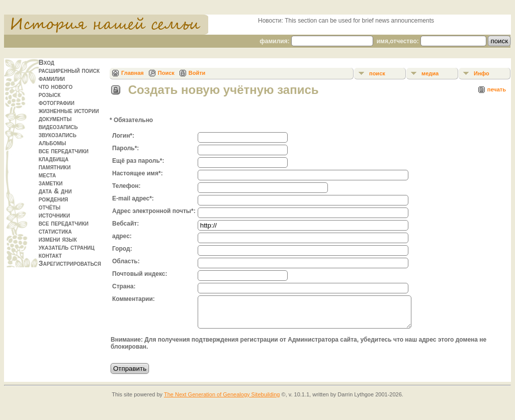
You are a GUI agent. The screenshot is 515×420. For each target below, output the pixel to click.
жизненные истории (69, 111)
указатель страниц (67, 247)
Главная (133, 73)
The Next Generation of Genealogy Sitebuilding (222, 400)
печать (497, 89)
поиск (377, 73)
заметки (51, 183)
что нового (56, 86)
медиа (430, 73)
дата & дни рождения (55, 195)
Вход (47, 62)
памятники (55, 167)
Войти (197, 73)
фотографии (57, 102)
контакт (50, 255)
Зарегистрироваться (70, 263)
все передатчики (64, 151)
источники (55, 215)
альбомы (53, 143)
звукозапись (58, 135)
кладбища (54, 159)
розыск (50, 94)
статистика (55, 231)
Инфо (482, 73)
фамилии (52, 78)
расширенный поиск (69, 70)
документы (55, 119)
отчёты (50, 207)
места (48, 175)
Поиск (166, 73)
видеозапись (58, 127)
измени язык (58, 239)
